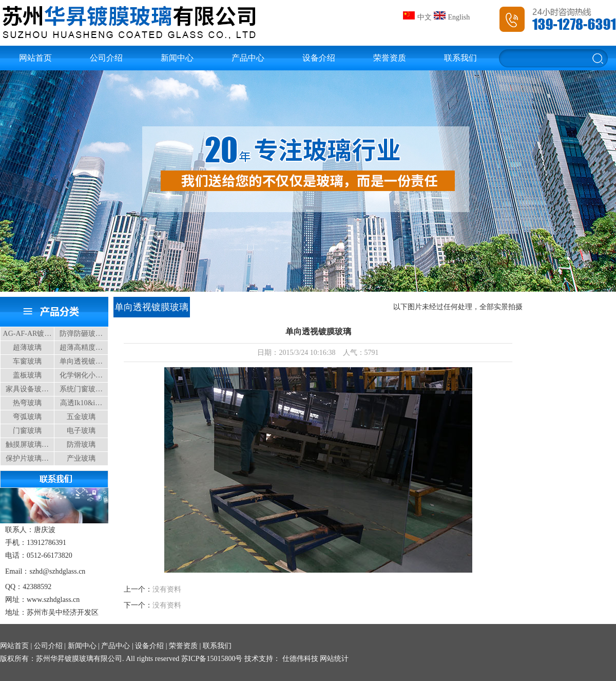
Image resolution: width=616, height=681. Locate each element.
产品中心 (248, 58)
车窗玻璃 (27, 361)
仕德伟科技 (299, 659)
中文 (417, 17)
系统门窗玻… (81, 389)
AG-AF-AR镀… (27, 334)
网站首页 (35, 58)
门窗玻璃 (27, 431)
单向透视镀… (81, 361)
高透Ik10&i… (81, 403)
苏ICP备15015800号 (212, 659)
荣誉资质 (390, 58)
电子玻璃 (81, 431)
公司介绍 (106, 58)
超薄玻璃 (27, 347)
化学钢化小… (81, 375)
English (452, 17)
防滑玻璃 (81, 444)
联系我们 (460, 58)
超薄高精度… (81, 347)
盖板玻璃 (27, 375)
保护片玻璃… (27, 458)
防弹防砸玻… (81, 334)
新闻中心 (177, 58)
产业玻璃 (81, 458)
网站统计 (334, 659)
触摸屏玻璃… (27, 444)
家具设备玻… (27, 389)
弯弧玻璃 (27, 417)
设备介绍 (319, 58)
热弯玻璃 (27, 403)
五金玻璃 (81, 417)
